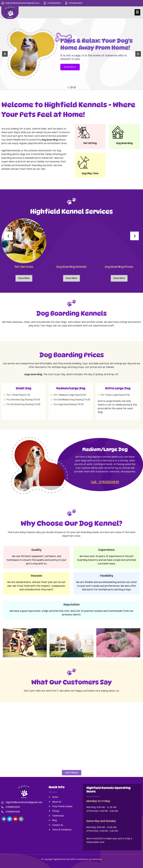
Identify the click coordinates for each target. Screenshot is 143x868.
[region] (71, 54)
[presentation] (9, 236)
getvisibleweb (95, 859)
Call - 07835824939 (105, 482)
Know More (23, 278)
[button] (137, 12)
